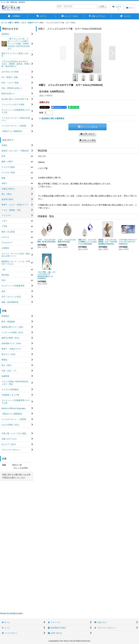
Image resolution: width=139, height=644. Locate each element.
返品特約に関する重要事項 (52, 118)
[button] (63, 53)
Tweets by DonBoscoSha (11, 613)
